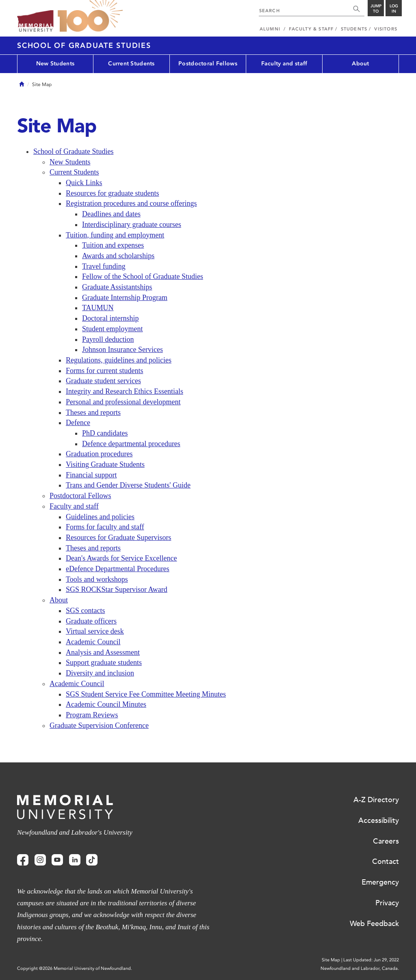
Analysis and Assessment (103, 652)
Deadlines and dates (111, 214)
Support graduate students (104, 663)
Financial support (91, 475)
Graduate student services (103, 381)
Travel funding (104, 266)
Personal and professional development (123, 402)
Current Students (131, 64)
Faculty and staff (284, 64)
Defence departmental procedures (131, 444)
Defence (78, 423)
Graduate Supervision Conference (99, 725)
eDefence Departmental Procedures (118, 569)
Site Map (331, 960)
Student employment (112, 329)
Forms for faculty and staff (105, 527)
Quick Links (84, 183)
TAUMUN (98, 308)
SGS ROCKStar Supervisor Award (117, 589)
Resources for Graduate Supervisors (118, 537)
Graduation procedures (99, 454)
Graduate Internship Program (125, 298)
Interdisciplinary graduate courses (132, 224)
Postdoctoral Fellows (208, 64)
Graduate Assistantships (117, 287)
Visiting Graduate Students (105, 464)
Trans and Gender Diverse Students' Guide (128, 485)
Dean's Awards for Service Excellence (121, 558)
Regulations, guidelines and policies (119, 360)
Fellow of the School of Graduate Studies (143, 276)
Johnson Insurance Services (122, 350)
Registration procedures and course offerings (131, 203)
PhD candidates (105, 433)
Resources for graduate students (112, 193)
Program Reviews (92, 715)
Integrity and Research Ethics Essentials (125, 391)
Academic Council (93, 642)
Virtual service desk (95, 631)
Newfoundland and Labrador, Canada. (360, 968)
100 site (90, 16)
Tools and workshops (97, 579)
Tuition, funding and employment (115, 235)
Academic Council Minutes (106, 704)
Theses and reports (93, 412)
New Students (55, 64)
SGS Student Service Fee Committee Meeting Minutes (146, 694)
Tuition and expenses (113, 245)
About (360, 64)
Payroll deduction (108, 339)
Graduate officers (91, 621)
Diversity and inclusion (100, 673)
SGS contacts (86, 611)
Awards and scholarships (118, 256)
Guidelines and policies (100, 517)
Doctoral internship (110, 318)
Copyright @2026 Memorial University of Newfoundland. (75, 968)
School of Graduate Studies (84, 45)
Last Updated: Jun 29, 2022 (371, 960)
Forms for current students (104, 371)
